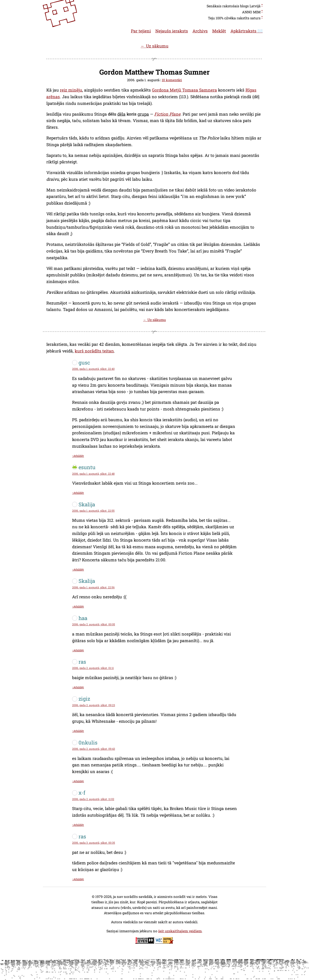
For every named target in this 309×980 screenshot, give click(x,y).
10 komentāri (172, 80)
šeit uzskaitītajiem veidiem (180, 931)
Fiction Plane (167, 114)
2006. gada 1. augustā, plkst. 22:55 (93, 511)
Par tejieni (141, 31)
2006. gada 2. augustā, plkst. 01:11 (93, 668)
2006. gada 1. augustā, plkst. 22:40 (93, 369)
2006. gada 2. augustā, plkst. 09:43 (94, 749)
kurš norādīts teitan (94, 351)
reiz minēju (71, 90)
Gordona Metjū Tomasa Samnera (184, 90)
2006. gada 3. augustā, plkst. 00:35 (94, 843)
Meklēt (219, 31)
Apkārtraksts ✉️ (247, 31)
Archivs (200, 31)
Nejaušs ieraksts (172, 31)
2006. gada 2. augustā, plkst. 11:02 (93, 799)
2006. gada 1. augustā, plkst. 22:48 (93, 474)
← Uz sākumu (154, 46)
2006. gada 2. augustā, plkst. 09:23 (94, 705)
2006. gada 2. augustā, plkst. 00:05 (94, 624)
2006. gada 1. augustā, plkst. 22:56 (93, 587)
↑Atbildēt (78, 456)
